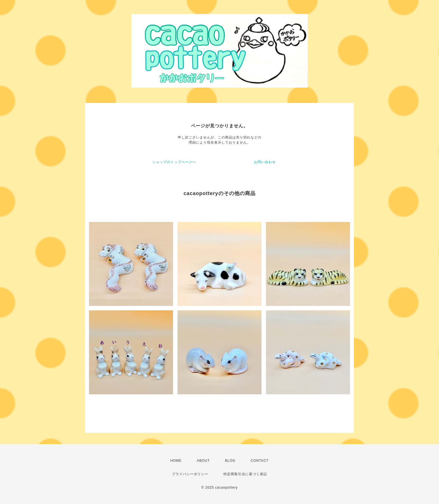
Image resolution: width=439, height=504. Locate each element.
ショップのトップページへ (174, 162)
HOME (176, 461)
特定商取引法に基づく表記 (245, 474)
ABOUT (203, 461)
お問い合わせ (265, 162)
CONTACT (260, 461)
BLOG (230, 461)
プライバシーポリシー (190, 474)
